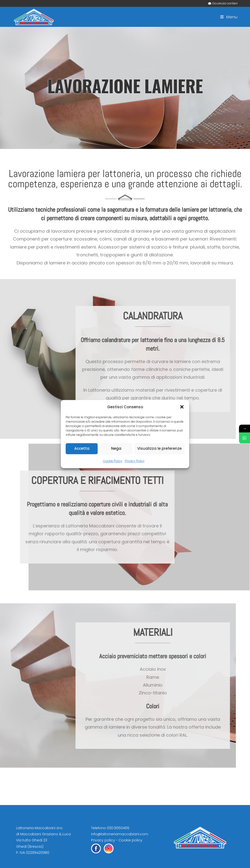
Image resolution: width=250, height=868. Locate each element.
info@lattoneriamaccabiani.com (120, 834)
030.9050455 (118, 828)
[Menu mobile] (229, 17)
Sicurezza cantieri (225, 3)
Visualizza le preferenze (159, 448)
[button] (182, 407)
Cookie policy (130, 840)
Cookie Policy (113, 461)
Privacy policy (103, 840)
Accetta (82, 448)
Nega (116, 448)
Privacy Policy (135, 461)
